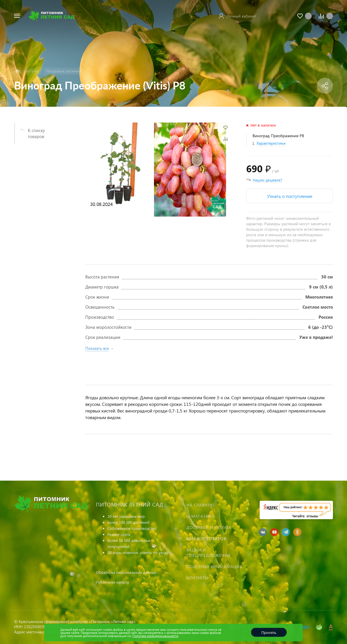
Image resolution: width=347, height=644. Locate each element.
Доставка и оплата (209, 527)
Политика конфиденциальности (155, 636)
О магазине (201, 516)
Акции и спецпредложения (208, 553)
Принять (269, 632)
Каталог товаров (206, 539)
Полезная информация (214, 566)
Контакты (197, 578)
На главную (201, 505)
